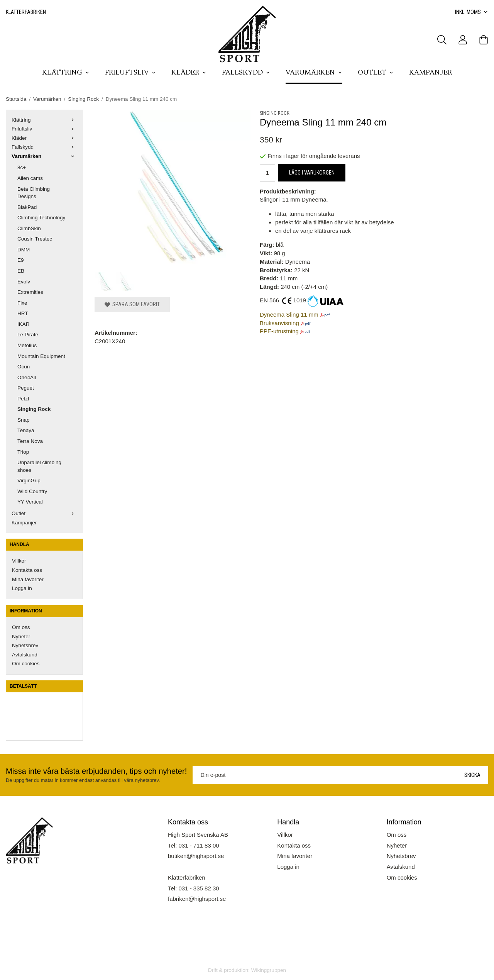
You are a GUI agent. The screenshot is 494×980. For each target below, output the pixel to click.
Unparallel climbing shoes (39, 466)
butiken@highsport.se (196, 856)
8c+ (22, 167)
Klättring (66, 73)
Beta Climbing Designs (34, 193)
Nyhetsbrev (25, 645)
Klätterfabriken (26, 12)
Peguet (26, 388)
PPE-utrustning (279, 331)
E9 (21, 260)
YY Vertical (30, 502)
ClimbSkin (29, 228)
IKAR (24, 324)
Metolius (27, 345)
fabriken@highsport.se (197, 899)
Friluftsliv (130, 73)
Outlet (376, 73)
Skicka (472, 775)
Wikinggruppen (269, 970)
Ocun (24, 367)
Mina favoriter (28, 579)
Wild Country (32, 491)
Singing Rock (34, 409)
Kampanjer (431, 73)
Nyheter (21, 637)
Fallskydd (246, 73)
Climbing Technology (41, 218)
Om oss (21, 627)
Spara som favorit (132, 304)
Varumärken (314, 73)
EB (21, 271)
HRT (23, 313)
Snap (24, 420)
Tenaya (26, 430)
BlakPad (27, 207)
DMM (24, 250)
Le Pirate (28, 335)
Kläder (189, 73)
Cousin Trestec (35, 239)
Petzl (23, 399)
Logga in (22, 588)
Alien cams (30, 178)
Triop (23, 452)
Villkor (19, 561)
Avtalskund (25, 655)
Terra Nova (30, 441)
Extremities (30, 292)
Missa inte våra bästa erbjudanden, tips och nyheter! (96, 771)
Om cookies (26, 664)
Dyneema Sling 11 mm (289, 315)
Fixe (22, 303)
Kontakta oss (27, 570)
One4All (27, 377)
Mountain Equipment (41, 356)
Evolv (24, 282)
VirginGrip (29, 481)
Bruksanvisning (279, 323)
